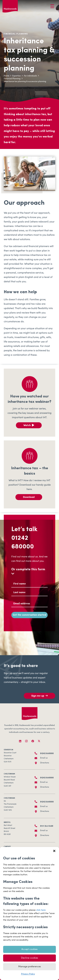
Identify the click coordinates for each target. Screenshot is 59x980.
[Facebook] (33, 741)
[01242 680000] (37, 753)
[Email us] (37, 758)
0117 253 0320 (47, 826)
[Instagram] (26, 741)
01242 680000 (23, 541)
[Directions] (37, 763)
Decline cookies (30, 958)
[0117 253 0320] (37, 826)
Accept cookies (29, 949)
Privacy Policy (28, 974)
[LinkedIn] (20, 741)
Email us (44, 758)
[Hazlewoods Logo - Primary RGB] (10, 6)
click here (41, 910)
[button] (54, 851)
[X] (39, 741)
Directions (45, 763)
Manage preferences (30, 967)
